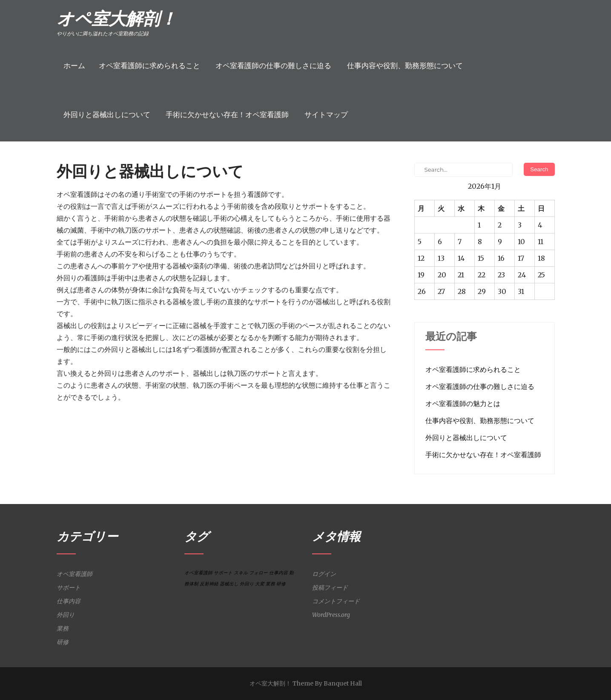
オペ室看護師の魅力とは (463, 403)
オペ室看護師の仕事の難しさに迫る (273, 66)
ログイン (324, 574)
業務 (63, 628)
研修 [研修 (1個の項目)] (281, 584)
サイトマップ (326, 115)
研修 (63, 642)
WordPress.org (331, 615)
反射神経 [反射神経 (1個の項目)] (209, 584)
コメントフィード (336, 601)
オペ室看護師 (75, 574)
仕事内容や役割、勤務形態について (405, 66)
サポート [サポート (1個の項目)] (223, 573)
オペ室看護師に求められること (149, 66)
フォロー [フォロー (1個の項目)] (258, 573)
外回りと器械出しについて (107, 115)
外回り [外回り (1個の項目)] (247, 584)
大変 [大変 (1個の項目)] (260, 584)
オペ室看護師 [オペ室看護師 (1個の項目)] (198, 573)
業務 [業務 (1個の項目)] (270, 584)
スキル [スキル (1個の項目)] (241, 573)
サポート (69, 588)
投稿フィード (330, 588)
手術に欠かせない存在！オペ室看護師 (227, 115)
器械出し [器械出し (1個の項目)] (229, 584)
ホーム (74, 66)
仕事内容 (69, 601)
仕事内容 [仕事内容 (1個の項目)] (278, 573)
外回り (66, 615)
